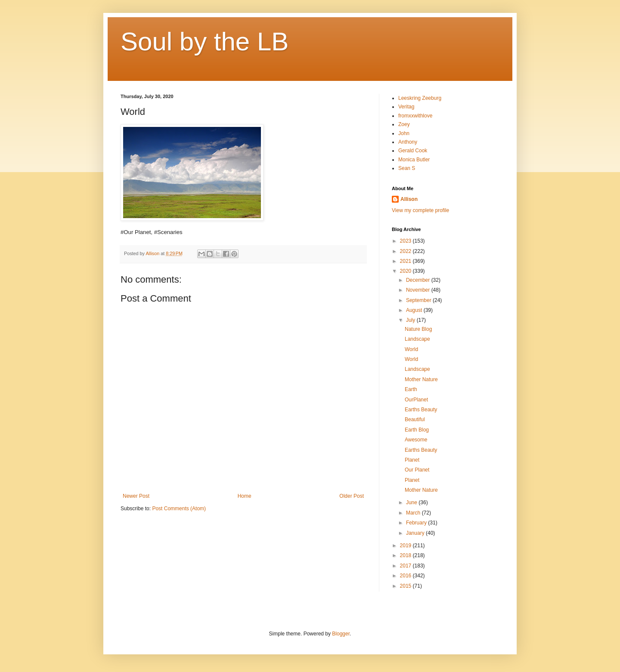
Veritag (406, 107)
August (415, 310)
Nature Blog (418, 329)
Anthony (408, 142)
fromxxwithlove (415, 116)
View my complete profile (420, 210)
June (412, 502)
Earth (411, 389)
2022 (406, 251)
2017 (406, 566)
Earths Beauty (421, 410)
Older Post (352, 496)
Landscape (417, 339)
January (416, 533)
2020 (406, 271)
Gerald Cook (413, 151)
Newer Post (136, 496)
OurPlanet (416, 400)
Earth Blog (417, 430)
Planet (412, 460)
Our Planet (417, 470)
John (404, 133)
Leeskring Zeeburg (420, 98)
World (411, 349)
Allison (409, 199)
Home (245, 496)
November (419, 290)
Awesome (416, 440)
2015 (406, 586)
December (419, 280)
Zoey (404, 124)
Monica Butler (414, 160)
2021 (406, 261)
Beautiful (415, 419)
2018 (406, 555)
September (419, 300)
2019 (406, 546)
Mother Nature (421, 379)
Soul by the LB (205, 42)
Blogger (341, 634)
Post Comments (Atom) (179, 509)
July (411, 320)
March (414, 513)
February (417, 523)
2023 (406, 241)
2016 (406, 576)
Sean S (407, 168)
